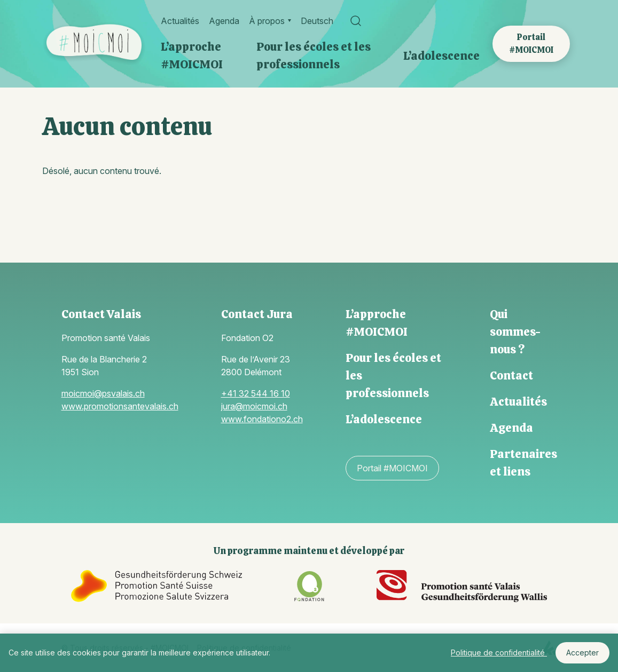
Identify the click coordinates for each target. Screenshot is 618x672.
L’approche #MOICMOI (192, 56)
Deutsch (317, 21)
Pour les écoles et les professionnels (314, 56)
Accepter (582, 653)
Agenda (224, 21)
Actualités (180, 21)
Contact (511, 375)
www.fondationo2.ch (262, 419)
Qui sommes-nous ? (515, 332)
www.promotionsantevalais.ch (120, 406)
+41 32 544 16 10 (256, 393)
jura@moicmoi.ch (254, 406)
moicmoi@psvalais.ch (103, 393)
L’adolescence (441, 56)
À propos (267, 21)
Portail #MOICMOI (531, 44)
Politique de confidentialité (499, 653)
